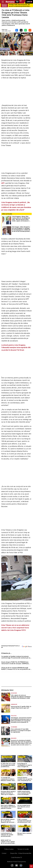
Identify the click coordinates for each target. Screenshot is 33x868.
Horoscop (14, 704)
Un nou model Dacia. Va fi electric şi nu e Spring (24, 807)
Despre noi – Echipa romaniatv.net (21, 853)
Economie (14, 727)
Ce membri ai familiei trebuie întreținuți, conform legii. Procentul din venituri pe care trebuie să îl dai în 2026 (16, 657)
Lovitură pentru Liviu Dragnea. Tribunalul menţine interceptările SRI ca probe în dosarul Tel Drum (16, 348)
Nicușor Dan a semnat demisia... (24, 834)
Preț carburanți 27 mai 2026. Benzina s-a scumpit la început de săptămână (21, 731)
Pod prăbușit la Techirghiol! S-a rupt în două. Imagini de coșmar (25, 765)
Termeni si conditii (23, 849)
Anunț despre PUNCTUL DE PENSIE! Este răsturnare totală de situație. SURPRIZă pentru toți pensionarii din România (15, 663)
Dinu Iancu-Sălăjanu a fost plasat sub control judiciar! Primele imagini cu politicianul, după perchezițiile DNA (8, 807)
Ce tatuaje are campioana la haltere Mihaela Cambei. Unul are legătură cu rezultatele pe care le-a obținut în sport (8, 779)
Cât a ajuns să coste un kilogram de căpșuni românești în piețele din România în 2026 (21, 697)
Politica (14, 716)
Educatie (14, 738)
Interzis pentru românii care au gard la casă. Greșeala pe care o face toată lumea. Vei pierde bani (25, 779)
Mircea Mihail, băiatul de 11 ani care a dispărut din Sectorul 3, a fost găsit (8, 821)
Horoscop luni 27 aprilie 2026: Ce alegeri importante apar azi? (21, 707)
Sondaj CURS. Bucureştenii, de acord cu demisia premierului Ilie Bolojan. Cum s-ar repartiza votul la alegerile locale (20, 5)
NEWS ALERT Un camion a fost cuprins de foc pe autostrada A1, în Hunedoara (8, 842)
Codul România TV (16, 857)
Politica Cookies (9, 849)
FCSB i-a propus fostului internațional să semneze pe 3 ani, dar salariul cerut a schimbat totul (24, 821)
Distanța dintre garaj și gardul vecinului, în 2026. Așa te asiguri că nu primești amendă (8, 793)
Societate (14, 693)
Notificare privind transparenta (16, 862)
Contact (4, 853)
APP (3, 183)
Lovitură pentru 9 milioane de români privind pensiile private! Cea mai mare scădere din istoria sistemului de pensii (8, 835)
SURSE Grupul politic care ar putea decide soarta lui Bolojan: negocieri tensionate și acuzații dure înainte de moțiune (25, 793)
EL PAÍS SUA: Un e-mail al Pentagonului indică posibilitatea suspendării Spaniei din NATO (8, 765)
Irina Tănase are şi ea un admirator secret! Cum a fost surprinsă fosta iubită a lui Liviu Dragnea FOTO (15, 628)
